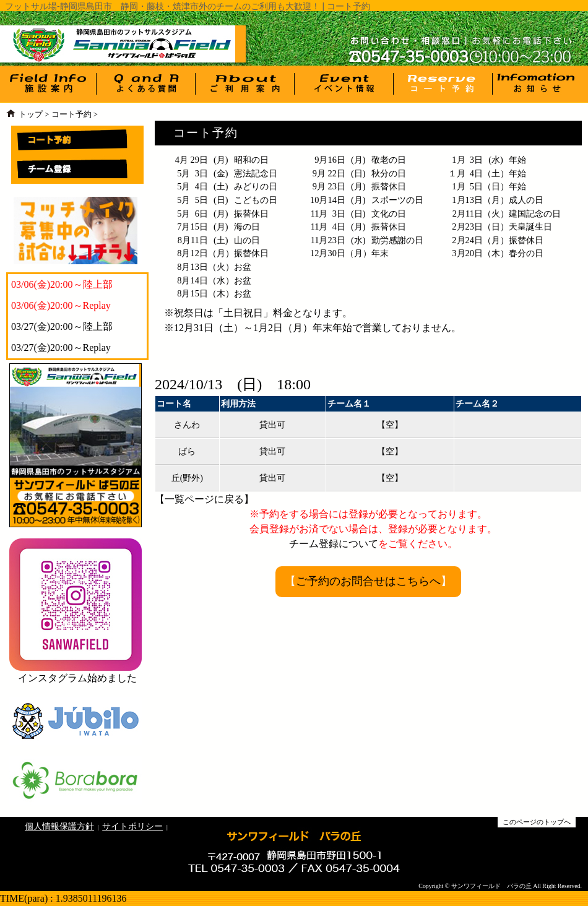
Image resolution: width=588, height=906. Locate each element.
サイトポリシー (132, 826)
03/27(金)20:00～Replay (61, 347)
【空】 (390, 425)
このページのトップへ (537, 822)
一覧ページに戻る (204, 499)
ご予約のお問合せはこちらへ (368, 581)
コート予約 (71, 114)
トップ (31, 114)
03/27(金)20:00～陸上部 (62, 326)
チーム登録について (334, 544)
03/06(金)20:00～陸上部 (62, 284)
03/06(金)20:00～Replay (61, 305)
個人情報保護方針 (59, 826)
